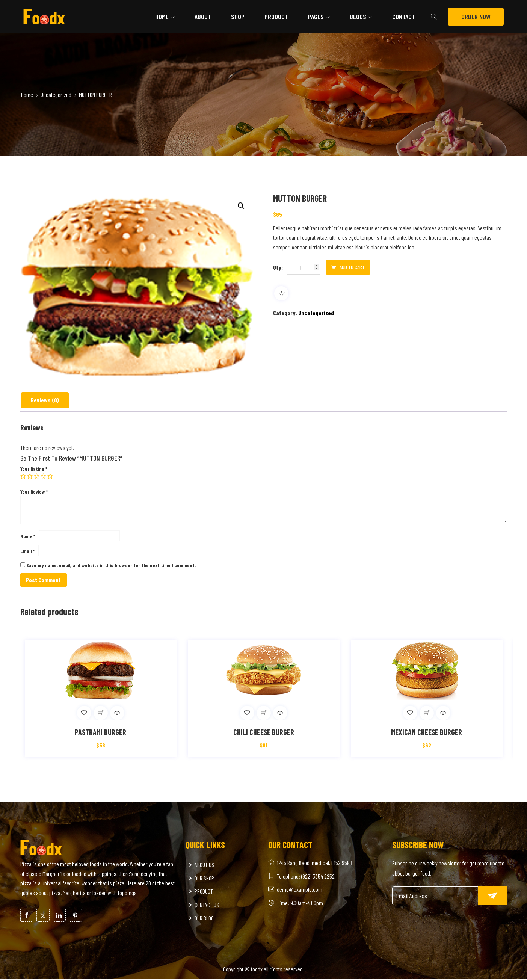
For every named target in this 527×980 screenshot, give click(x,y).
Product (276, 17)
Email (27, 551)
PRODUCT (200, 892)
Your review (34, 492)
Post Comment (44, 580)
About (203, 17)
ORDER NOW (476, 17)
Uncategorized (56, 94)
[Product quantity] (304, 267)
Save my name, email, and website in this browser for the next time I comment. (111, 566)
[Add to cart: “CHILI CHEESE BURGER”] (264, 713)
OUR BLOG (201, 919)
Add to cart (348, 267)
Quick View (117, 713)
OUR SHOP (201, 878)
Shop (238, 17)
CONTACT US (203, 905)
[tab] (45, 400)
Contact (404, 17)
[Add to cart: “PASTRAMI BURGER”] (101, 713)
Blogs (358, 17)
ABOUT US (201, 865)
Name (28, 536)
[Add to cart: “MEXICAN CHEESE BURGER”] (427, 713)
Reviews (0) (45, 400)
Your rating (34, 469)
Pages (316, 17)
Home (162, 17)
